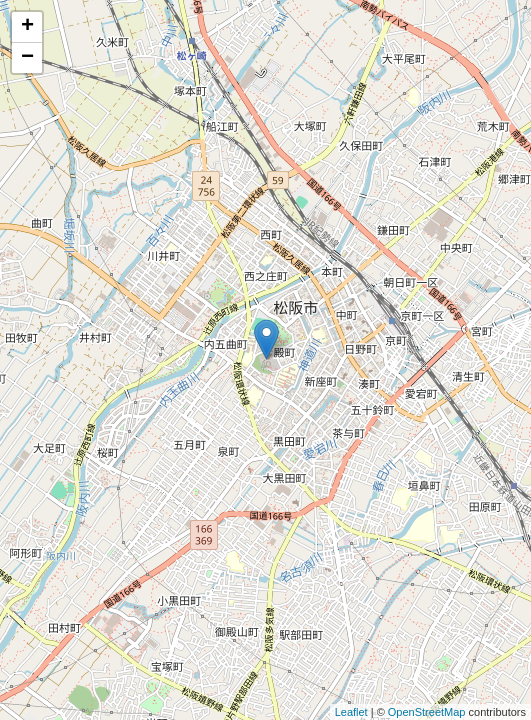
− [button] (27, 58)
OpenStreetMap (427, 712)
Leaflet (351, 712)
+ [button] (27, 27)
